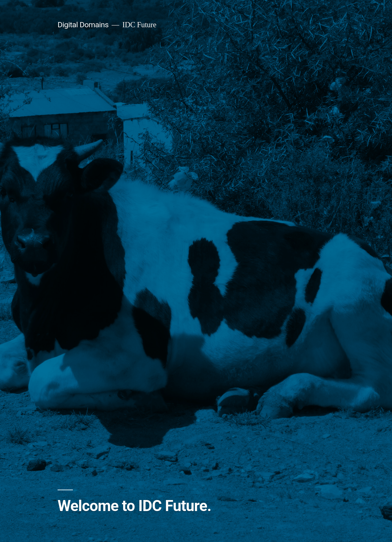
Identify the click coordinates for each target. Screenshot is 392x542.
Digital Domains (83, 25)
